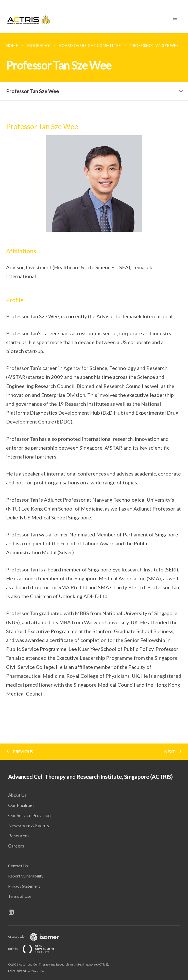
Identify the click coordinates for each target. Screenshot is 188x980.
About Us (17, 795)
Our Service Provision (29, 815)
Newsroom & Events (29, 825)
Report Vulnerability (26, 876)
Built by (35, 949)
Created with (38, 936)
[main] (94, 396)
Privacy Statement (24, 886)
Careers (16, 846)
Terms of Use (20, 896)
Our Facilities (21, 805)
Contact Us (18, 866)
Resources (19, 836)
